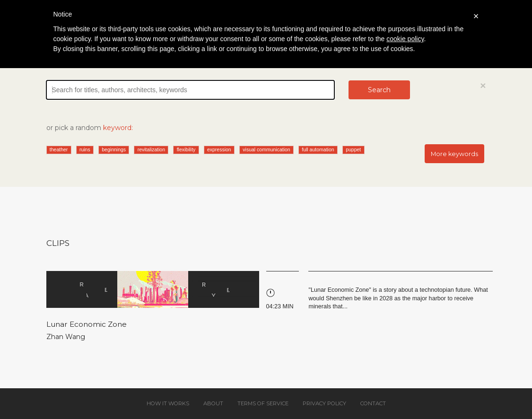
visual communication (266, 149)
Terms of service (263, 403)
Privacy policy (324, 403)
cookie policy (405, 39)
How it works (168, 403)
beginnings (114, 149)
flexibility (186, 149)
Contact (373, 403)
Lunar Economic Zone (87, 324)
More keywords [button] (454, 154)
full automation (318, 149)
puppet (353, 149)
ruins (85, 149)
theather (59, 149)
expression (219, 149)
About (213, 403)
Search (379, 90)
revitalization (151, 149)
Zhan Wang (66, 337)
